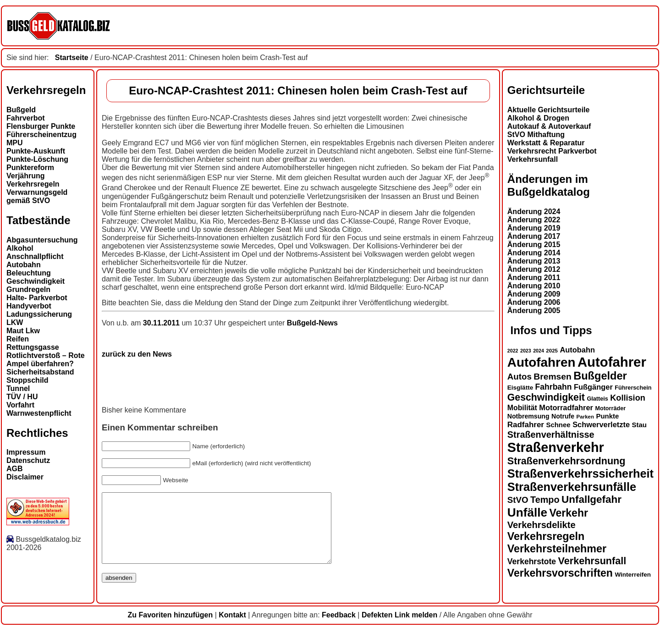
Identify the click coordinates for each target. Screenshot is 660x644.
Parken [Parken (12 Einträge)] (585, 417)
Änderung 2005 (534, 311)
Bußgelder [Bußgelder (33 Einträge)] (600, 376)
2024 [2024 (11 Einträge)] (539, 351)
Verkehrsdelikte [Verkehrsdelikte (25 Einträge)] (542, 525)
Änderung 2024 (534, 212)
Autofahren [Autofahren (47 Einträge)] (542, 362)
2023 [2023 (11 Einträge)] (526, 351)
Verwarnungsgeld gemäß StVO (37, 196)
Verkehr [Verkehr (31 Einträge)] (568, 513)
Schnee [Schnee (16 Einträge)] (558, 425)
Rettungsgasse (33, 347)
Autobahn (24, 265)
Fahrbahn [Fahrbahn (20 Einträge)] (554, 387)
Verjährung (26, 176)
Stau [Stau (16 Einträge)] (639, 425)
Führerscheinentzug (41, 135)
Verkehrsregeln (33, 184)
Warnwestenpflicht (39, 413)
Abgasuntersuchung (42, 240)
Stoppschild (27, 380)
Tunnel (18, 388)
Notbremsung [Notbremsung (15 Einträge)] (528, 416)
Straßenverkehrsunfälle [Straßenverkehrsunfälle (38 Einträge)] (572, 487)
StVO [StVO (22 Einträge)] (518, 500)
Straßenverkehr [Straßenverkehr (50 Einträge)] (556, 447)
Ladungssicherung (39, 314)
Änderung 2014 (534, 253)
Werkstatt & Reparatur (546, 143)
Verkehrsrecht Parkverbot (552, 151)
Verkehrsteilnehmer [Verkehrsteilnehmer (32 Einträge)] (557, 549)
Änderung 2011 (534, 278)
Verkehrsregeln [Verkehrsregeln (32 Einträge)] (546, 536)
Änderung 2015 (534, 245)
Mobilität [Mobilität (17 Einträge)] (522, 408)
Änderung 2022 (534, 220)
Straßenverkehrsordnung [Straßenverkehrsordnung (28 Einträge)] (566, 461)
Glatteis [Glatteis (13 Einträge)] (597, 399)
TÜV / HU (22, 397)
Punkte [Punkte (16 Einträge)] (607, 416)
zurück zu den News (137, 354)
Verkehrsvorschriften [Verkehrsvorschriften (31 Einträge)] (560, 573)
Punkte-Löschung (37, 159)
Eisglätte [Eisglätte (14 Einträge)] (520, 388)
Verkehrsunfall (533, 159)
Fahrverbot (26, 118)
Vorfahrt (20, 405)
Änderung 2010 (534, 286)
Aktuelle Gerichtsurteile (549, 110)
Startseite (72, 58)
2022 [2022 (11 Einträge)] (513, 351)
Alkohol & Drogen (538, 118)
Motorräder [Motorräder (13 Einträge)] (610, 408)
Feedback (339, 629)
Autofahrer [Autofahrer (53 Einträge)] (612, 362)
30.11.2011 (162, 323)
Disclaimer (25, 477)
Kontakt (232, 629)
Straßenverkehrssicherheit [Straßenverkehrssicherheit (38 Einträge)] (580, 473)
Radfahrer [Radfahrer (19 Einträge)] (526, 425)
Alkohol (20, 248)
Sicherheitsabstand (40, 372)
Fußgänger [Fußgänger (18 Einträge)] (593, 387)
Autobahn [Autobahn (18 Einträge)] (577, 350)
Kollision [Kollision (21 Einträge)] (628, 398)
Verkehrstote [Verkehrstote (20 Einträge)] (532, 561)
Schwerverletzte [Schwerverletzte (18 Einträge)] (601, 424)
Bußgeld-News (312, 323)
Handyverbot (29, 306)
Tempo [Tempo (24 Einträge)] (545, 500)
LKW (15, 322)
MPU (15, 143)
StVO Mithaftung (536, 135)
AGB (15, 469)
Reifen (18, 339)
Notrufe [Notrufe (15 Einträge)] (563, 416)
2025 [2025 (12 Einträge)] (552, 351)
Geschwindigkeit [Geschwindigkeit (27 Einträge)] (546, 397)
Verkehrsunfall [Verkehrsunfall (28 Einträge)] (592, 561)
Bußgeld (21, 110)
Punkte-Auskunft (36, 151)
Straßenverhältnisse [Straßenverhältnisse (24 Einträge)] (551, 435)
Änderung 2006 (534, 302)
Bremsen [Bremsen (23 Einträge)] (552, 377)
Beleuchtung (29, 273)
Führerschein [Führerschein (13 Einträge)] (633, 388)
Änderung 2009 (534, 294)
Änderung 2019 (534, 228)
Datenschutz (28, 460)
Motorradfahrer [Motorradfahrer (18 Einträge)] (566, 407)
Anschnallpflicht (35, 256)
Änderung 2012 (534, 269)
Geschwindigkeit (36, 281)
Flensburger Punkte (41, 126)
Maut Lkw (23, 331)
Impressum (26, 452)
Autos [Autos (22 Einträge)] (520, 377)
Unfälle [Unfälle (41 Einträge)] (527, 512)
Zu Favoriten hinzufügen (170, 629)
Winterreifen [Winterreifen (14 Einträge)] (633, 575)
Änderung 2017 (534, 236)
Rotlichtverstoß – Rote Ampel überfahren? (46, 360)
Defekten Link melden (399, 629)
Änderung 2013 (534, 261)
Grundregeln (28, 289)
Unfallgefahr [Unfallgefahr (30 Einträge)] (591, 499)
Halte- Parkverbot (37, 298)
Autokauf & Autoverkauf (549, 126)
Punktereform (30, 168)
